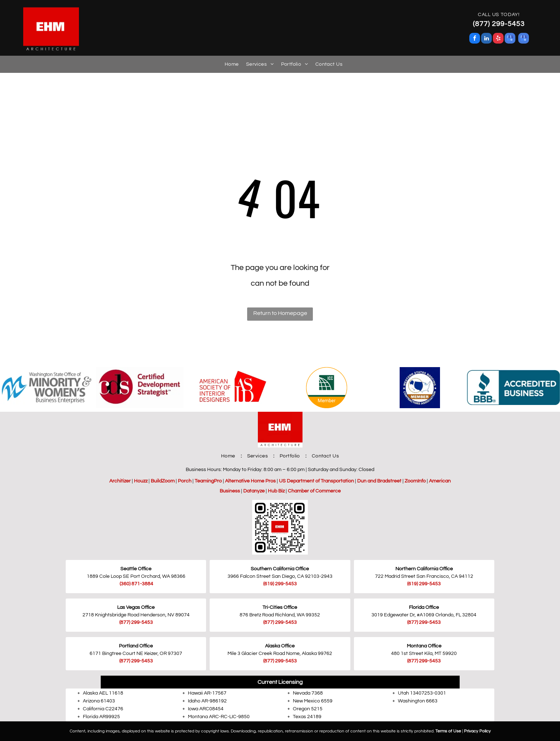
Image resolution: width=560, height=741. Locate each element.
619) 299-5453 (281, 584)
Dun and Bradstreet (379, 481)
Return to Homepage (280, 313)
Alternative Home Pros (250, 481)
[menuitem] (228, 64)
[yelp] (498, 39)
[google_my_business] (510, 39)
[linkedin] (486, 39)
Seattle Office (136, 569)
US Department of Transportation (316, 481)
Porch (185, 481)
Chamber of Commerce (314, 491)
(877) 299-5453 (136, 622)
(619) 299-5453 (424, 584)
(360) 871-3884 (136, 584)
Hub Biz (276, 491)
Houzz (141, 481)
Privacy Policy (477, 731)
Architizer (120, 481)
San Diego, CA (288, 576)
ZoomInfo (415, 481)
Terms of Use (448, 731)
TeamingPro (208, 481)
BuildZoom (163, 481)
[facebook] (475, 39)
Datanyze (254, 491)
